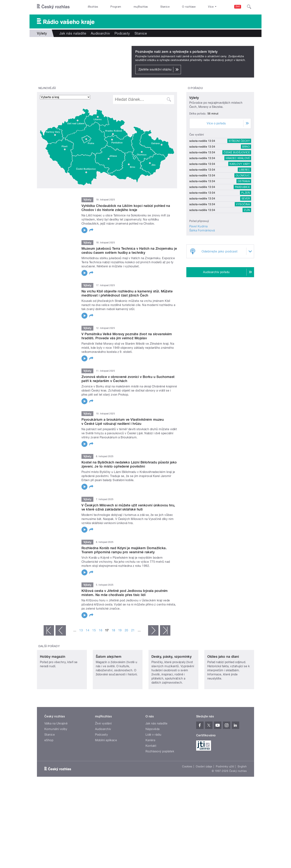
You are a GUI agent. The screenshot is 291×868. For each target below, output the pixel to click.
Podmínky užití (225, 791)
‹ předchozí (61, 630)
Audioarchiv (100, 33)
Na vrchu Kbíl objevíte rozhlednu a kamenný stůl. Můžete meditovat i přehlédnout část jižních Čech (127, 293)
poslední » (165, 630)
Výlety (194, 132)
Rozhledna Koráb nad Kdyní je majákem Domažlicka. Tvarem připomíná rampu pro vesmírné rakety (124, 550)
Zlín (247, 245)
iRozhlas (93, 7)
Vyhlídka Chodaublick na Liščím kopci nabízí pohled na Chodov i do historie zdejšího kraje (126, 208)
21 (133, 630)
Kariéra (150, 765)
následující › (153, 630)
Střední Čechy (239, 176)
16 (100, 630)
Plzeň (246, 228)
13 (81, 630)
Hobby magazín (53, 681)
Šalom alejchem (109, 681)
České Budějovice (237, 187)
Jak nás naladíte (73, 33)
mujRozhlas (141, 7)
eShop (49, 765)
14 (88, 630)
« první (49, 630)
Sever (246, 233)
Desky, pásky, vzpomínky (171, 681)
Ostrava (244, 216)
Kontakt (151, 770)
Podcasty (122, 33)
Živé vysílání (103, 748)
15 (94, 630)
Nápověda (153, 754)
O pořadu (195, 88)
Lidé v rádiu (153, 759)
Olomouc (243, 210)
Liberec (244, 204)
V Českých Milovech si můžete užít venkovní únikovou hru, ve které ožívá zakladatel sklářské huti (128, 507)
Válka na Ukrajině (56, 748)
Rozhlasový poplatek (160, 776)
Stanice (165, 7)
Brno (246, 181)
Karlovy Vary (240, 199)
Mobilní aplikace (106, 765)
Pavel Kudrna (198, 261)
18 (113, 630)
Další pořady (49, 646)
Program (116, 7)
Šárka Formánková (202, 265)
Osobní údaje (204, 791)
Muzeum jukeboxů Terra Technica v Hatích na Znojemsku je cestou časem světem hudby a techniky (129, 251)
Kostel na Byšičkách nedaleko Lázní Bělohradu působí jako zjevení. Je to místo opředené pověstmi (129, 464)
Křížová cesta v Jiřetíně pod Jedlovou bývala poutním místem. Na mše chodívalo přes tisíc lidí (125, 593)
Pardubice (242, 222)
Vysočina (243, 239)
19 (120, 630)
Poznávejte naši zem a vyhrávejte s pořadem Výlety (176, 52)
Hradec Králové (238, 193)
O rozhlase (189, 7)
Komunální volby (56, 754)
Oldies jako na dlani (223, 681)
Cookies (187, 791)
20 (126, 630)
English (242, 791)
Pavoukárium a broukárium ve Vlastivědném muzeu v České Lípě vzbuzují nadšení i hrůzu (123, 422)
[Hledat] (249, 7)
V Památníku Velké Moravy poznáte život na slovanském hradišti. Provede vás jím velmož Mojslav (127, 336)
